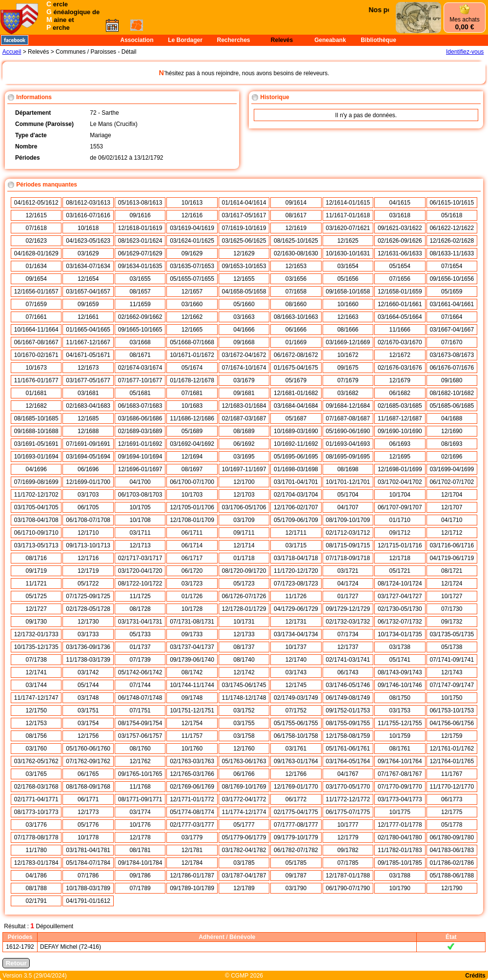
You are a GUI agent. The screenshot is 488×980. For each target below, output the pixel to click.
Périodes (20, 937)
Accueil (12, 52)
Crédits (475, 976)
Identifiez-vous (465, 52)
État (451, 937)
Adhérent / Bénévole (227, 937)
